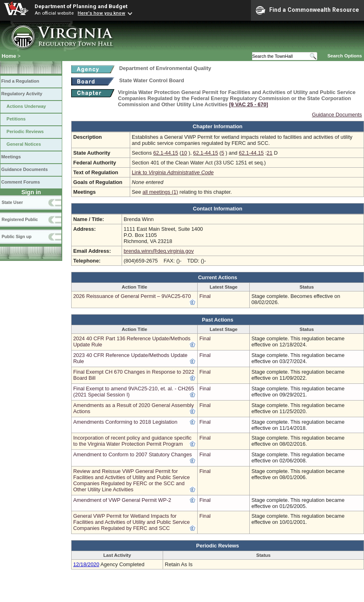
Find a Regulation (20, 81)
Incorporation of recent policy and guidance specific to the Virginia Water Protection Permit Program (132, 441)
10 (184, 153)
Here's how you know (101, 13)
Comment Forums (21, 182)
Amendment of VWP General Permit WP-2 (122, 500)
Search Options (345, 56)
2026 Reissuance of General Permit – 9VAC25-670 (132, 296)
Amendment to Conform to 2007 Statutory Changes (133, 454)
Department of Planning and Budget (81, 6)
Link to (173, 172)
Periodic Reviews (25, 131)
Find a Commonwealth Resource (307, 10)
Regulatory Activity (22, 94)
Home (9, 56)
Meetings (11, 157)
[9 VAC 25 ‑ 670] (248, 104)
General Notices (24, 144)
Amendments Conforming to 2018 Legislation (125, 422)
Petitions (16, 119)
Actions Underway (26, 106)
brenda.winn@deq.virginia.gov (159, 251)
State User (12, 202)
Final (205, 296)
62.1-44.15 (166, 153)
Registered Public (20, 219)
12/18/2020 (86, 564)
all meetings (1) (160, 192)
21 (270, 153)
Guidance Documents (24, 169)
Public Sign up (16, 236)
